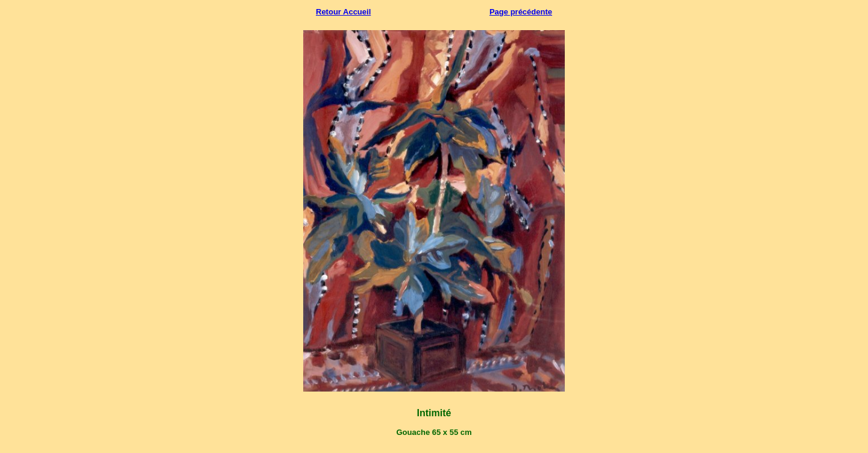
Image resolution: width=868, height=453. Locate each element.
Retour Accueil (343, 12)
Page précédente (521, 12)
